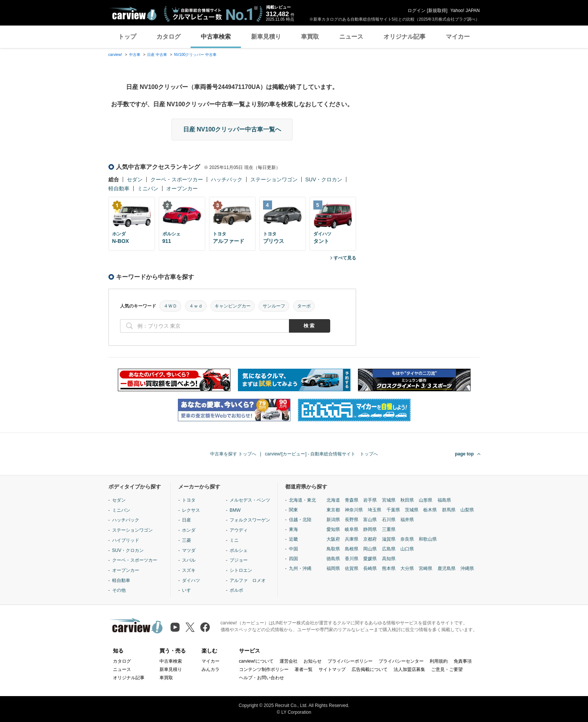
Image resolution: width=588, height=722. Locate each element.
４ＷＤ (170, 306)
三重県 (389, 529)
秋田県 (407, 500)
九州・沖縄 (300, 568)
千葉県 (393, 510)
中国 (293, 549)
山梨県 (467, 510)
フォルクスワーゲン (250, 520)
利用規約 (439, 661)
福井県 (407, 520)
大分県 (407, 568)
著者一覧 (304, 669)
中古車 (135, 55)
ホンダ (189, 530)
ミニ (234, 540)
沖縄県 (467, 568)
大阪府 (333, 539)
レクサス (191, 510)
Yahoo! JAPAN (465, 11)
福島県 (444, 500)
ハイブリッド (126, 540)
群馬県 (449, 510)
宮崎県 (426, 568)
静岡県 (370, 529)
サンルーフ (274, 306)
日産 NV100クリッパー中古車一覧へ (232, 129)
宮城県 (389, 500)
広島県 (389, 549)
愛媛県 (370, 559)
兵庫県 (352, 539)
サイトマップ (332, 669)
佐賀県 (352, 568)
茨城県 (412, 510)
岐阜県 (352, 529)
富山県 (370, 520)
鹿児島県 (447, 568)
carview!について (256, 661)
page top (465, 454)
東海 (293, 529)
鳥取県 (333, 549)
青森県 (352, 500)
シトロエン (241, 570)
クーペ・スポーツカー (177, 179)
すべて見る (345, 258)
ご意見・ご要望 (447, 669)
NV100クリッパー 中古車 (195, 55)
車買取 (310, 37)
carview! (115, 55)
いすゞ (189, 590)
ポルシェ (239, 550)
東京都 (333, 510)
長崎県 (370, 568)
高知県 (389, 559)
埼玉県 (374, 510)
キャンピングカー (233, 306)
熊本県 (389, 568)
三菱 (186, 540)
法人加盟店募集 (409, 669)
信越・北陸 (300, 520)
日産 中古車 (157, 55)
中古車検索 (216, 37)
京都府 (370, 539)
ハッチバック (227, 179)
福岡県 (333, 568)
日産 (186, 520)
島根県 (352, 549)
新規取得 (437, 11)
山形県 (426, 500)
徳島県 (333, 559)
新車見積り (266, 37)
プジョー (239, 560)
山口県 (407, 549)
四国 (293, 559)
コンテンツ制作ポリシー (264, 669)
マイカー (458, 37)
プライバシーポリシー (350, 661)
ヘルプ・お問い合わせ (262, 678)
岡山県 (370, 549)
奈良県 (407, 539)
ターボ (304, 306)
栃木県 (430, 510)
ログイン (417, 11)
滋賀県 (389, 539)
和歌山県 (428, 539)
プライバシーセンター (401, 661)
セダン (135, 179)
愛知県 (333, 529)
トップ (127, 37)
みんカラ (211, 669)
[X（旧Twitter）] (190, 627)
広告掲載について (370, 669)
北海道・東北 (302, 500)
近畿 (293, 539)
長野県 (352, 520)
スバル (189, 560)
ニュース (351, 37)
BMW (235, 510)
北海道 (333, 500)
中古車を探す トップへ (233, 454)
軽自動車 (119, 188)
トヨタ (189, 500)
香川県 (352, 559)
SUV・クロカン (324, 179)
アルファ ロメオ (248, 580)
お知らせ (313, 661)
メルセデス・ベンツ (250, 500)
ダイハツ (191, 580)
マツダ (189, 550)
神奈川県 (354, 510)
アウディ (239, 530)
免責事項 (463, 661)
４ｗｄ (196, 306)
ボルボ (236, 590)
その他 (119, 590)
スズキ (189, 570)
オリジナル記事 (405, 37)
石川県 (389, 520)
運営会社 (289, 661)
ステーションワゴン (274, 179)
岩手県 (370, 500)
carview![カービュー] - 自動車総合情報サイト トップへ (321, 454)
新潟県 (333, 520)
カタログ (168, 37)
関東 (293, 510)
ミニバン (148, 188)
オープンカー (182, 188)
